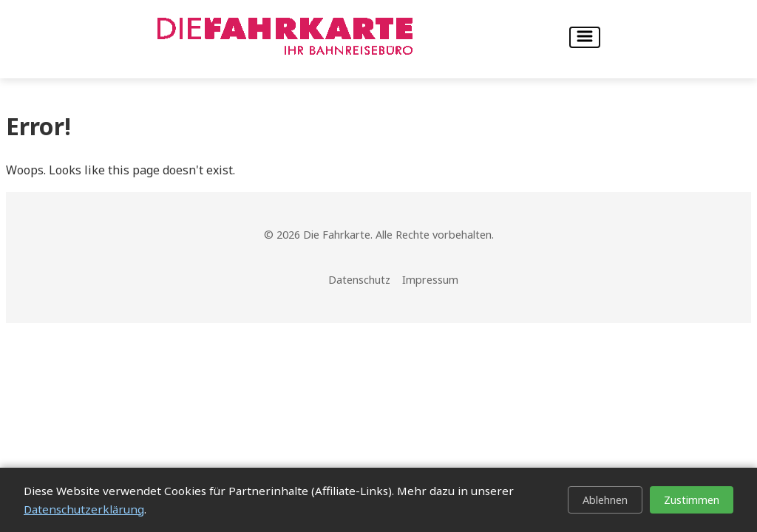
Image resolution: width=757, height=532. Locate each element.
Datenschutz (359, 280)
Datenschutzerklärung (84, 509)
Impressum (430, 280)
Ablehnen (605, 500)
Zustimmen (692, 500)
